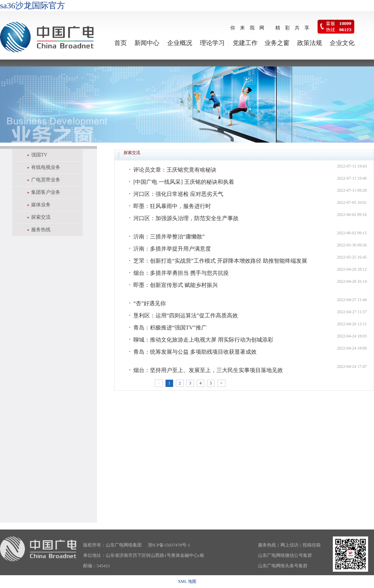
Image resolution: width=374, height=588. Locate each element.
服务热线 (41, 230)
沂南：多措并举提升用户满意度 (172, 249)
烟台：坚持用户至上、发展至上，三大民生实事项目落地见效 (208, 370)
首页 (121, 43)
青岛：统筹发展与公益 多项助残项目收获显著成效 (195, 352)
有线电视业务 (46, 167)
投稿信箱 (312, 545)
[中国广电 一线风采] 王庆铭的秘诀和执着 (184, 182)
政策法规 (310, 43)
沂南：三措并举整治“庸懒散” (169, 237)
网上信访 (290, 545)
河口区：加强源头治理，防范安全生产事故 (186, 218)
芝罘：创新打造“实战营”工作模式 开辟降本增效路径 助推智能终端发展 (220, 261)
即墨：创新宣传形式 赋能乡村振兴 (176, 285)
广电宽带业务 (46, 180)
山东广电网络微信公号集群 (285, 555)
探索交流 (41, 217)
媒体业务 (41, 205)
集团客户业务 (46, 192)
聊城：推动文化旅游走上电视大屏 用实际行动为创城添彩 (203, 340)
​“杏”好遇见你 (150, 303)
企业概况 (180, 43)
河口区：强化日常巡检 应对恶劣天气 (178, 194)
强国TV (39, 155)
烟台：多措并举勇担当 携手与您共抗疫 (181, 273)
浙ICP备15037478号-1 (169, 545)
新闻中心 (147, 43)
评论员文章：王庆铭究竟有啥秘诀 (175, 170)
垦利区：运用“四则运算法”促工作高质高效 (186, 315)
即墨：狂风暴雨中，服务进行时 (172, 206)
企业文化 (342, 43)
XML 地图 (187, 581)
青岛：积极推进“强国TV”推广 (170, 328)
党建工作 (245, 43)
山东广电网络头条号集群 (283, 566)
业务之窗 (277, 43)
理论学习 (212, 43)
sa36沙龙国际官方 (33, 6)
